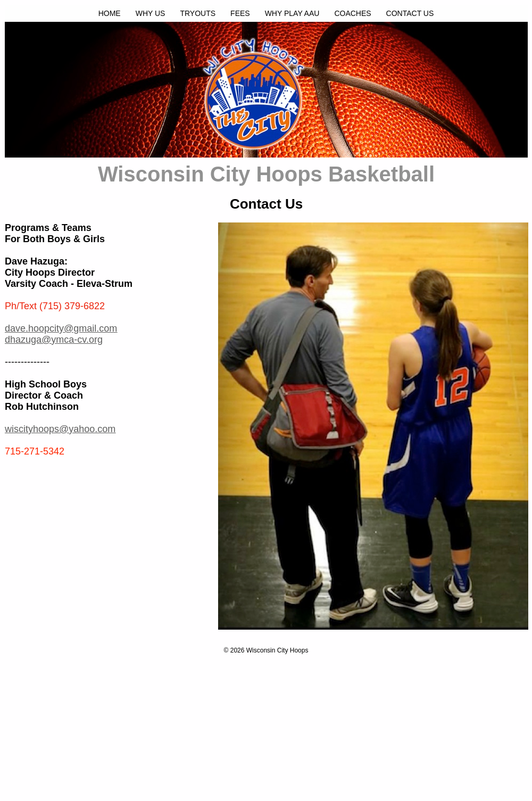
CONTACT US (410, 13)
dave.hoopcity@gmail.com (61, 328)
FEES (240, 13)
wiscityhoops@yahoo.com (60, 429)
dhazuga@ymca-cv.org (54, 340)
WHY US (151, 13)
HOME (110, 13)
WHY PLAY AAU (292, 13)
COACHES (352, 13)
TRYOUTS (198, 13)
